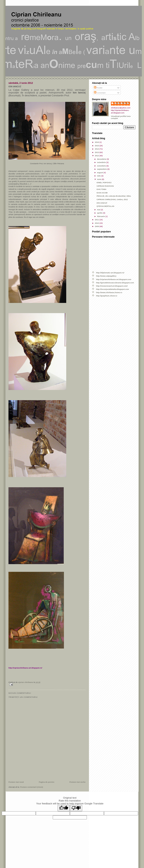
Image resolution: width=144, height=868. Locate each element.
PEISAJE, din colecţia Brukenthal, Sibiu (114, 196)
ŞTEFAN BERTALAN (105, 206)
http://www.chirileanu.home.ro (109, 292)
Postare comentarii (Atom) (32, 787)
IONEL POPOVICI (104, 182)
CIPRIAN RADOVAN (105, 186)
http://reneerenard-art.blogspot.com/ (112, 286)
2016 (97, 142)
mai (99, 210)
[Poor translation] (76, 808)
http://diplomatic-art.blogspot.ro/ (110, 273)
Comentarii (100, 93)
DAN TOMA (102, 189)
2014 (97, 149)
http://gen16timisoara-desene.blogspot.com (115, 283)
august (100, 173)
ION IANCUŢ (102, 203)
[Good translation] (64, 808)
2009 (97, 226)
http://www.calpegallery (106, 276)
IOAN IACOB (102, 193)
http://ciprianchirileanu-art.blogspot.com (114, 279)
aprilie (100, 213)
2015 (97, 146)
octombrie (102, 166)
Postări (98, 88)
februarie (101, 216)
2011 (97, 220)
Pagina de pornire (47, 782)
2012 (97, 156)
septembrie (102, 169)
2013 (97, 152)
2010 (97, 223)
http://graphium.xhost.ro (107, 296)
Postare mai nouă (16, 782)
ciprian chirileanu (122, 103)
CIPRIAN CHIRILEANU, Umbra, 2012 (112, 199)
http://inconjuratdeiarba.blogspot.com (113, 289)
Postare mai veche (77, 782)
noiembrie (102, 162)
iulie (99, 176)
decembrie (102, 159)
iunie (99, 179)
